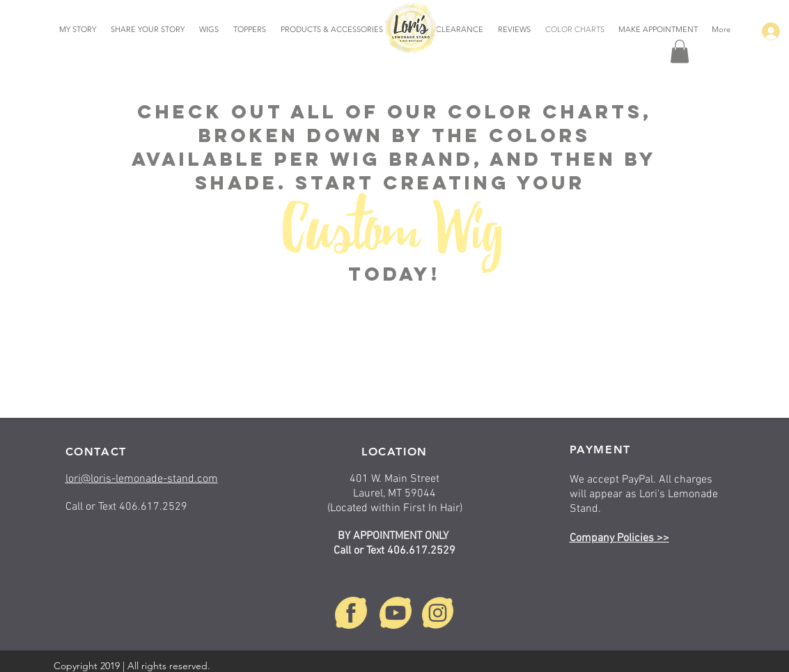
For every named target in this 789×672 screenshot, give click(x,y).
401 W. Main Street (395, 479)
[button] (680, 51)
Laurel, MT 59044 (395, 494)
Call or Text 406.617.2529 (395, 551)
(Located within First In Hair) (395, 508)
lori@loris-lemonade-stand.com (142, 479)
